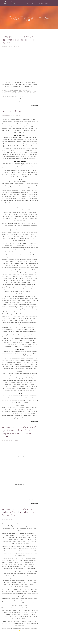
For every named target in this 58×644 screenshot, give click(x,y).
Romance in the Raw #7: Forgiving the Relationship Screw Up (18, 40)
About (32, 3)
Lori (9, 47)
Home (26, 3)
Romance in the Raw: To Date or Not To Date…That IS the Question (18, 512)
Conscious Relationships (27, 500)
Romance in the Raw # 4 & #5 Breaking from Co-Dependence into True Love (19, 432)
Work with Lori (39, 3)
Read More (34, 105)
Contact (47, 3)
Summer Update (12, 111)
